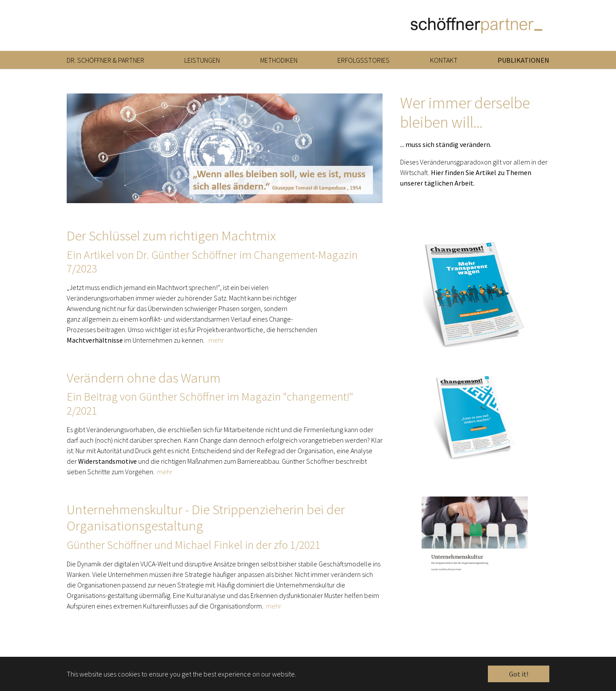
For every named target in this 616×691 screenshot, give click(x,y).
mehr (216, 346)
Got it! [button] (519, 674)
